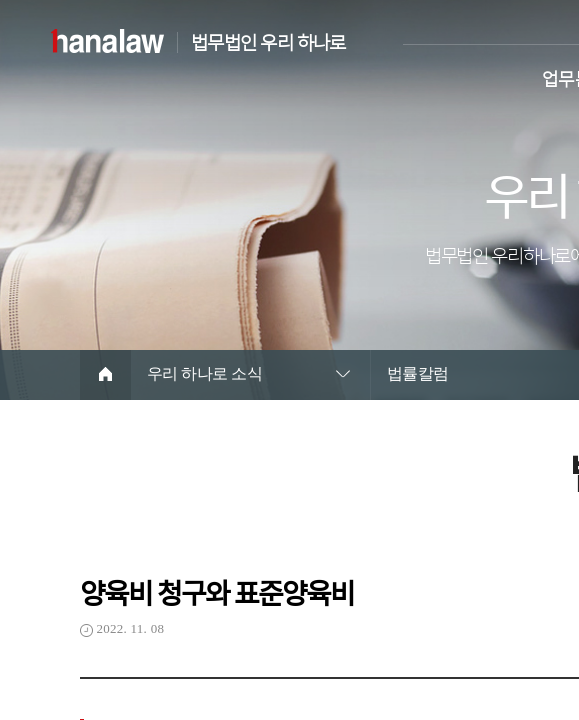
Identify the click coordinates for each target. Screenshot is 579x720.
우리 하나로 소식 (204, 373)
